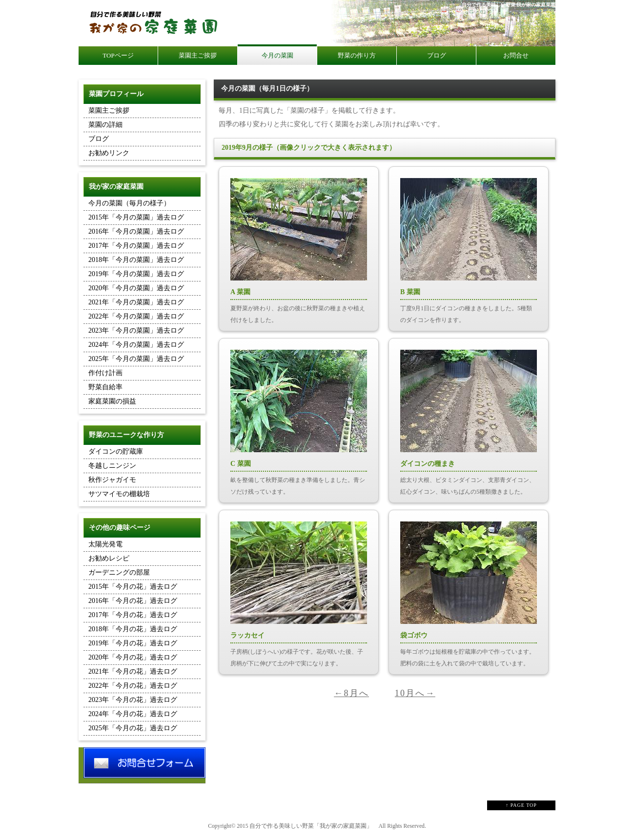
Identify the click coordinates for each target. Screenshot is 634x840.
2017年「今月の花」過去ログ (133, 615)
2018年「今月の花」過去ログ (133, 629)
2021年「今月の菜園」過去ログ (136, 302)
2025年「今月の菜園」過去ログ (136, 359)
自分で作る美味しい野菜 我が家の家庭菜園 (509, 5)
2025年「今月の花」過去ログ (133, 728)
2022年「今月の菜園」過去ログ (136, 316)
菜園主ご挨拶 (109, 110)
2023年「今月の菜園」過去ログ (136, 330)
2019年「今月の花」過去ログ (133, 643)
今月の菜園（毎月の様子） (129, 203)
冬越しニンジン (112, 466)
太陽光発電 (105, 544)
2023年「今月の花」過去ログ (133, 700)
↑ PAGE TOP (521, 805)
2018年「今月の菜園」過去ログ (136, 260)
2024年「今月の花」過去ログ (133, 714)
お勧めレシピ (109, 558)
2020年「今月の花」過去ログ (133, 657)
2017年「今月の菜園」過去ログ (136, 246)
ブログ (99, 139)
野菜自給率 (105, 387)
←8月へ (351, 693)
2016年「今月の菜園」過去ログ (136, 231)
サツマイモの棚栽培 (119, 494)
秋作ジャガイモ (112, 480)
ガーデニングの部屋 (119, 572)
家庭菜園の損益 (112, 401)
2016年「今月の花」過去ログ (133, 601)
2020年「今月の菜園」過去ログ (136, 288)
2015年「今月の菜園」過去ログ (136, 217)
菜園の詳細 (105, 125)
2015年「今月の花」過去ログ (133, 587)
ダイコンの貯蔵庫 (116, 451)
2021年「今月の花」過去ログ (133, 671)
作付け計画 (105, 373)
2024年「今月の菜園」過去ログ (136, 345)
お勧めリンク (109, 153)
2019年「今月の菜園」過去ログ (136, 274)
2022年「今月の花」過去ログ (133, 686)
